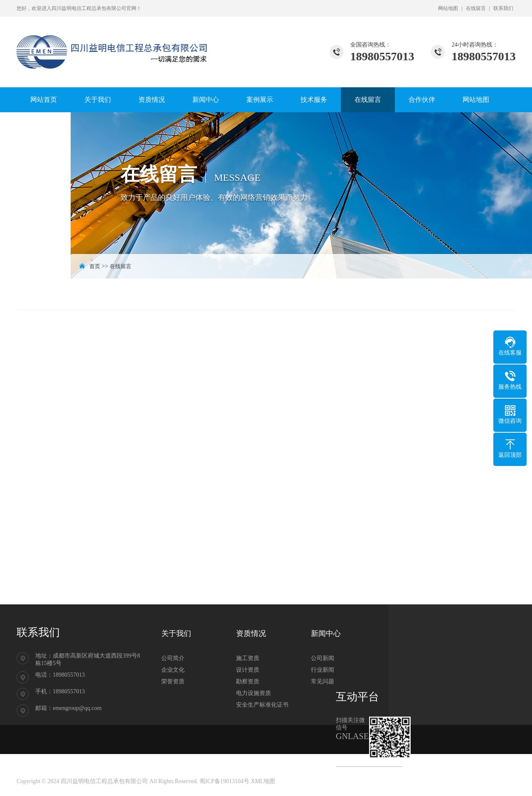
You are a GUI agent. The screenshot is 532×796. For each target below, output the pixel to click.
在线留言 (476, 8)
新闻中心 (206, 100)
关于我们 (98, 100)
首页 (95, 266)
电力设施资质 (254, 693)
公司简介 (173, 658)
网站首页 (44, 100)
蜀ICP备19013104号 (224, 781)
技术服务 (314, 100)
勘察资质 (248, 681)
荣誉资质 (173, 681)
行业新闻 (323, 670)
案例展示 (260, 100)
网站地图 (448, 8)
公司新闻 (323, 658)
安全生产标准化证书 (262, 705)
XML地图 (263, 781)
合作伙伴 (422, 100)
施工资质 (248, 658)
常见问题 (323, 681)
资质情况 (152, 100)
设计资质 (248, 670)
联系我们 (503, 8)
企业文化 (173, 670)
